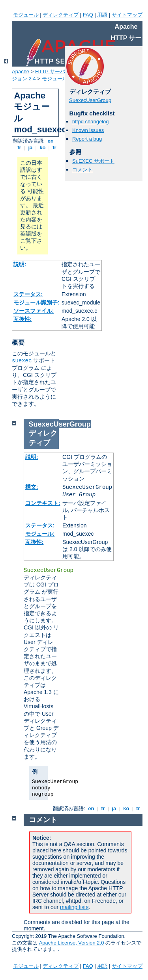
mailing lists (74, 907)
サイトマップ (127, 15)
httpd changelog (91, 122)
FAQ (88, 15)
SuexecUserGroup (90, 100)
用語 (102, 15)
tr (55, 148)
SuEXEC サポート (93, 161)
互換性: (23, 319)
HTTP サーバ (50, 71)
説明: (20, 264)
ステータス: (28, 294)
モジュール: (40, 534)
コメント (82, 170)
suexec (22, 361)
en (51, 141)
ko (43, 148)
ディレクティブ (61, 15)
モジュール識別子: (37, 303)
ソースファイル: (34, 311)
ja (30, 148)
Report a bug (87, 139)
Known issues (88, 130)
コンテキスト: (43, 503)
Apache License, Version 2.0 (72, 943)
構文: (32, 487)
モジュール (26, 15)
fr (20, 148)
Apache (21, 71)
